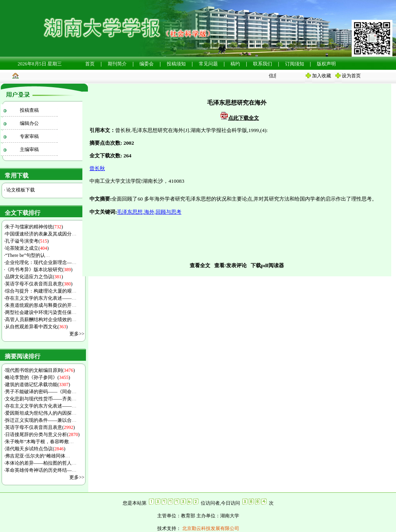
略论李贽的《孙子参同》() (38, 377)
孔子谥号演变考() (27, 241)
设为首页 (351, 76)
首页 (90, 64)
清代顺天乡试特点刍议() (35, 449)
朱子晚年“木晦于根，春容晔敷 (39, 442)
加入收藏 (322, 76)
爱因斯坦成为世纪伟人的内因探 (41, 413)
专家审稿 (29, 136)
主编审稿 (29, 149)
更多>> (77, 334)
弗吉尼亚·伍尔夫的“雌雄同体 (38, 456)
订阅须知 (295, 64)
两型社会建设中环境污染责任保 (41, 312)
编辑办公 (29, 123)
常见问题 (208, 64)
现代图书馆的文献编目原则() (40, 370)
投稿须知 (176, 64)
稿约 (235, 64)
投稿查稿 (29, 110)
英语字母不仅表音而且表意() (39, 284)
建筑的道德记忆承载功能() (38, 385)
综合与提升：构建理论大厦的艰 (41, 291)
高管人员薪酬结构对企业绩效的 (41, 320)
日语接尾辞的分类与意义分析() (42, 434)
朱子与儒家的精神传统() (34, 227)
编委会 (147, 64)
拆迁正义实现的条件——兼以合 (41, 420)
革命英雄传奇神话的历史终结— (41, 470)
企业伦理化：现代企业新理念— (41, 262)
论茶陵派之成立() (27, 248)
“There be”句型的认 (28, 255)
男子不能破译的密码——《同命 (41, 392)
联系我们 (263, 64)
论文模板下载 (20, 190)
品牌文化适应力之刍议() (34, 277)
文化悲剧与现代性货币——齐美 (41, 399)
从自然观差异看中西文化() (36, 327)
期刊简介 (117, 64)
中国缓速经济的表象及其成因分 (41, 234)
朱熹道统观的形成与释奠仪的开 (41, 305)
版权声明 (326, 64)
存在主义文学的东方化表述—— (41, 298)
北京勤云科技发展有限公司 (210, 528)
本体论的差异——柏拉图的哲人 (41, 463)
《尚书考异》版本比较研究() (39, 270)
